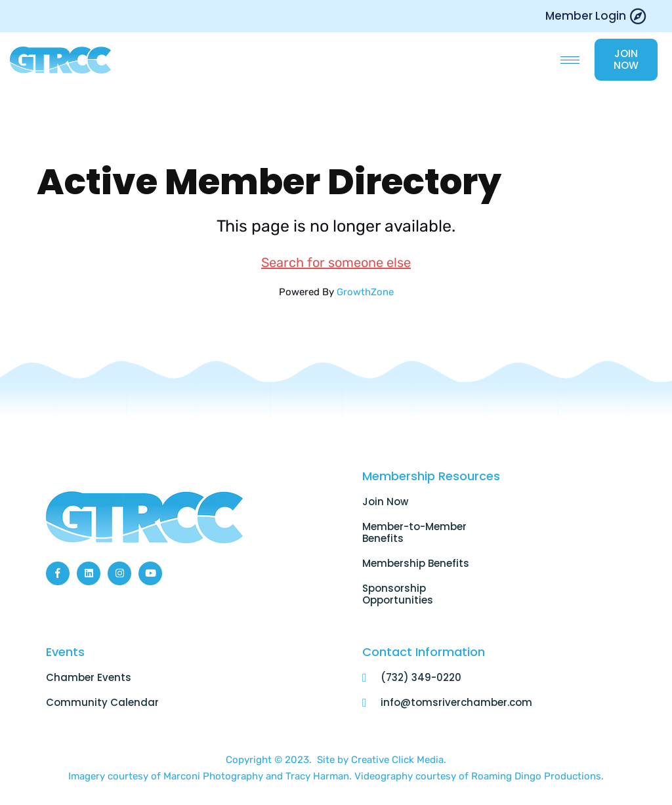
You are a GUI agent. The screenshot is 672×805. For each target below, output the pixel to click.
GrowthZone (365, 293)
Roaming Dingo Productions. (537, 777)
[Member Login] (638, 16)
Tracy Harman (317, 777)
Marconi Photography (215, 777)
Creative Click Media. (399, 761)
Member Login (586, 16)
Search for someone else (336, 263)
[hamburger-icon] (570, 61)
